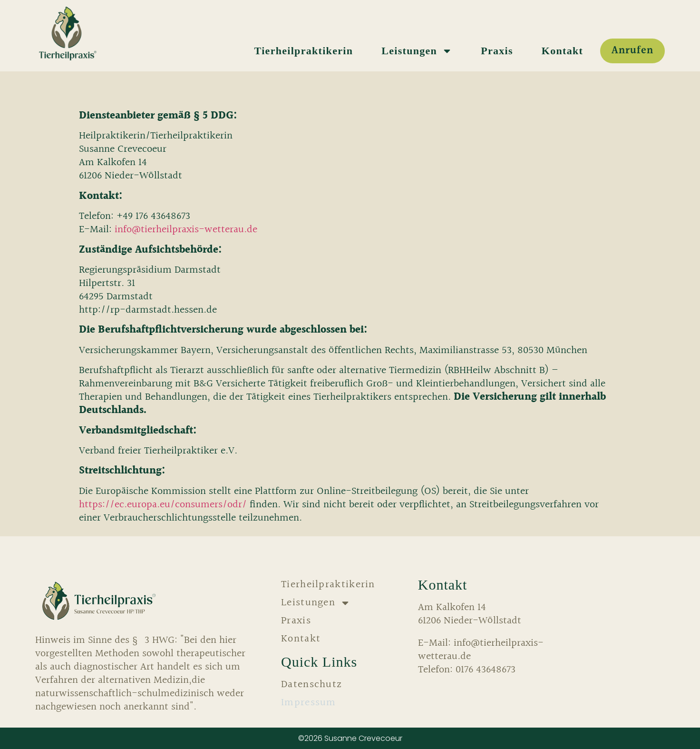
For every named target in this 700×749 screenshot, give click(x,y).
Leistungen (417, 51)
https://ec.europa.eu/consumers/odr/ (163, 505)
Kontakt (562, 51)
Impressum (309, 703)
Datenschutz (311, 685)
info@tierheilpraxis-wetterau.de (186, 230)
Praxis (497, 51)
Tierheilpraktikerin (304, 51)
